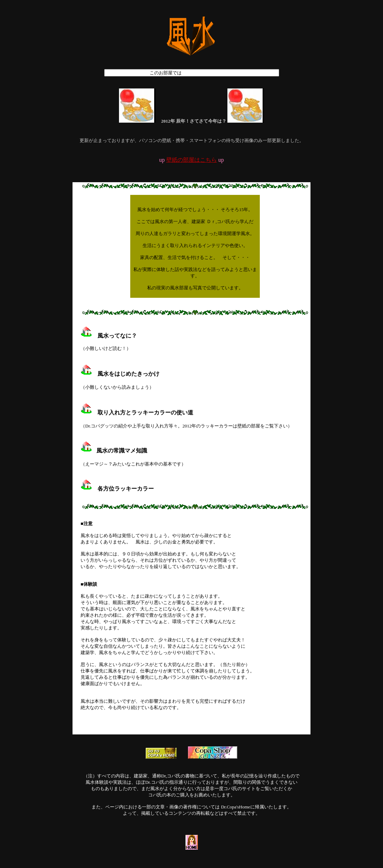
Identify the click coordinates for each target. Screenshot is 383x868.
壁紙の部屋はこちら (191, 160)
